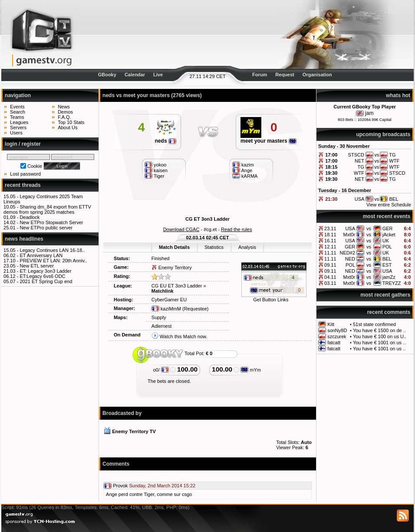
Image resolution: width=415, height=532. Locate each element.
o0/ (161, 370)
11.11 (330, 253)
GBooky (107, 75)
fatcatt (334, 343)
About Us (68, 127)
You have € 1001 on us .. (379, 343)
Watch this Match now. (184, 336)
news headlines (24, 239)
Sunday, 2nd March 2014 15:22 (162, 486)
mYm (251, 370)
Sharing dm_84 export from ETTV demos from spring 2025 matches (47, 209)
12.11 (330, 247)
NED (350, 259)
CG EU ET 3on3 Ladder (177, 286)
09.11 (330, 265)
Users (16, 133)
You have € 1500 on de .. (379, 330)
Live (158, 75)
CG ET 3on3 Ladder (207, 219)
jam (369, 113)
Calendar (135, 75)
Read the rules (237, 229)
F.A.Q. (64, 117)
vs (369, 228)
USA (350, 228)
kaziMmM (166, 309)
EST (387, 265)
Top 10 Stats (71, 122)
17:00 (331, 155)
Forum (260, 75)
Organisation (317, 75)
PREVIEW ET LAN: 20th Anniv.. (53, 261)
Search (18, 112)
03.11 (330, 283)
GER (388, 228)
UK (386, 241)
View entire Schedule (389, 205)
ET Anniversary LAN (41, 255)
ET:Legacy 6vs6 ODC (42, 276)
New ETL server (36, 266)
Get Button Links (271, 300)
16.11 (330, 241)
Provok (120, 486)
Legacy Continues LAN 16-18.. (52, 250)
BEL (387, 259)
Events (17, 107)
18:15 (331, 167)
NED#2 (347, 253)
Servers (18, 127)
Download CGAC (181, 229)
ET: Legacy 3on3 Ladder (45, 271)
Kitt (331, 324)
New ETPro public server (46, 228)
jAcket (389, 235)
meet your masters (268, 141)
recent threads (23, 185)
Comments (116, 464)
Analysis (247, 247)
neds (165, 141)
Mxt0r (349, 235)
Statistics (214, 247)
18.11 (330, 235)
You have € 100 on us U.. (380, 336)
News (64, 107)
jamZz (389, 277)
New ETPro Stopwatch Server (51, 222)
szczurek (337, 336)
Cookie (35, 166)
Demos (65, 112)
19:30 (331, 173)
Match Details (174, 247)
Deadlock (30, 217)
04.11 (330, 277)
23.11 (330, 228)
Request (285, 75)
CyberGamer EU (169, 300)
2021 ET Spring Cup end (46, 281)
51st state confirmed (374, 324)
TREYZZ (392, 283)
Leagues (19, 122)
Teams (17, 117)
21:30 (331, 199)
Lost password (25, 174)
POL (387, 247)
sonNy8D (337, 330)
